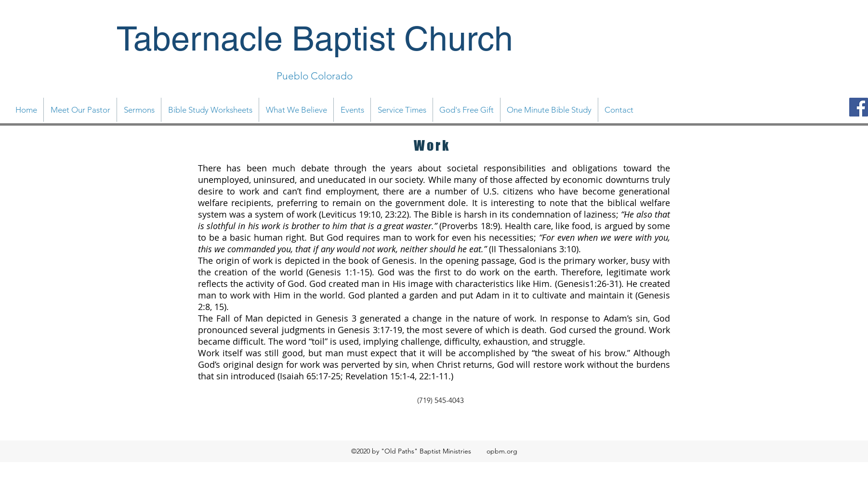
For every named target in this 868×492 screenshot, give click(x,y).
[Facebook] (859, 107)
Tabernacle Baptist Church (315, 39)
